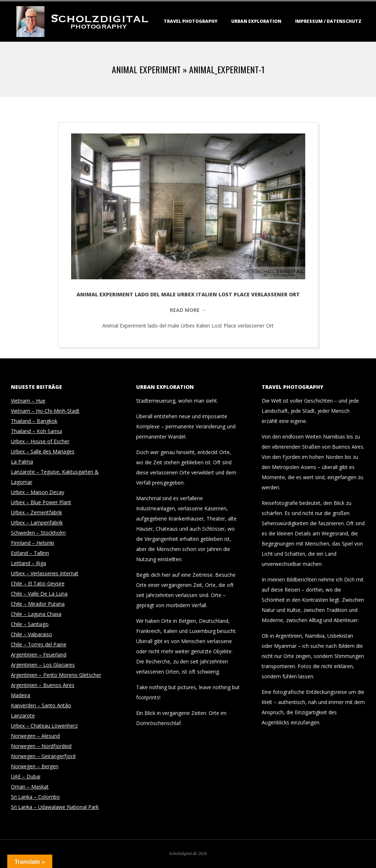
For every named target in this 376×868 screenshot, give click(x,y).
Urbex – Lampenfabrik (37, 523)
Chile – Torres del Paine (39, 644)
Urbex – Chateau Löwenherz (44, 726)
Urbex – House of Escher (40, 441)
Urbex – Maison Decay (38, 492)
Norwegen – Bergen (35, 766)
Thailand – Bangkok (34, 421)
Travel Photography (191, 21)
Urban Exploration (256, 21)
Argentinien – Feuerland (39, 655)
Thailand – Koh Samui (36, 431)
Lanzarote (23, 715)
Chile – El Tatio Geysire (38, 583)
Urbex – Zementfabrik (36, 512)
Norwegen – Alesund (35, 736)
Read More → (188, 310)
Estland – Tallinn (30, 553)
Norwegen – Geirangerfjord (43, 756)
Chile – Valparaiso (32, 634)
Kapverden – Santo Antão (41, 705)
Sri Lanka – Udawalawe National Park (55, 807)
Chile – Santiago (30, 624)
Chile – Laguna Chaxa (36, 614)
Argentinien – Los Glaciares (43, 665)
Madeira (21, 695)
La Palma (22, 462)
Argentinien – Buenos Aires (43, 685)
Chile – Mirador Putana (38, 604)
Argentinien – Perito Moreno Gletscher (56, 675)
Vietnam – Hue (28, 401)
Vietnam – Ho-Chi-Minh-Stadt (45, 411)
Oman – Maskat (30, 787)
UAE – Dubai (26, 776)
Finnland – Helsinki (32, 543)
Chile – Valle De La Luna (39, 594)
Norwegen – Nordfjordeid (41, 746)
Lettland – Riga (28, 563)
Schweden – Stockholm (38, 533)
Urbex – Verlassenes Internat (45, 573)
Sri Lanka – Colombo (35, 797)
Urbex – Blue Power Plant (41, 502)
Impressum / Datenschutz (328, 21)
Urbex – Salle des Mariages (43, 451)
